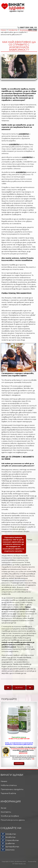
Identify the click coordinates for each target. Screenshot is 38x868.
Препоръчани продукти (12, 789)
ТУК (33, 759)
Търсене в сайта (8, 793)
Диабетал (8, 843)
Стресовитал (10, 840)
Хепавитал (8, 837)
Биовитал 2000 (20, 861)
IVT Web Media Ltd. (19, 864)
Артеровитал (10, 847)
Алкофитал (13, 30)
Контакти (6, 812)
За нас (4, 808)
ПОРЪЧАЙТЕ (19, 763)
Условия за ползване (10, 816)
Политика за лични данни (13, 820)
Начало (3, 30)
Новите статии (9, 785)
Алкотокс (8, 850)
